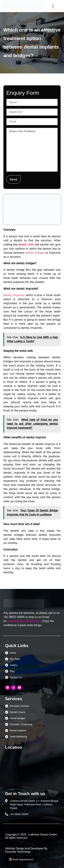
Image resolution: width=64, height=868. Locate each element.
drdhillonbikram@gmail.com (24, 621)
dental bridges (35, 253)
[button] (53, 6)
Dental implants (14, 295)
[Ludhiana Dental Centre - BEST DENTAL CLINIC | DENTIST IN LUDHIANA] (32, 769)
